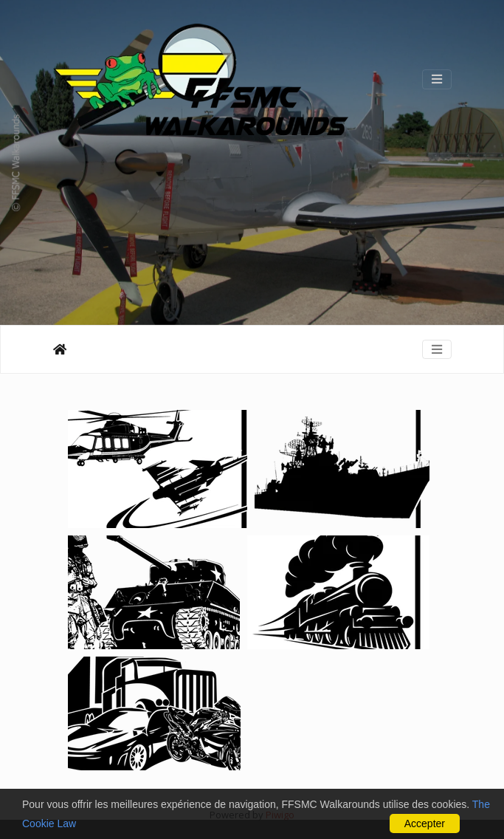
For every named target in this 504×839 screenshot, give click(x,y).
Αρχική (60, 349)
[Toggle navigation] (437, 79)
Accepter (425, 823)
